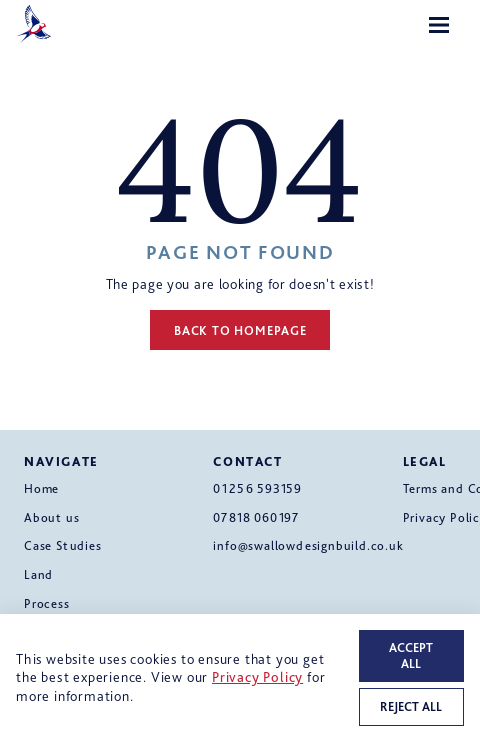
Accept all (411, 655)
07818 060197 (256, 517)
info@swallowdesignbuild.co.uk (308, 545)
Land (38, 574)
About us (51, 517)
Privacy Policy (257, 676)
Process (47, 603)
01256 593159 (257, 488)
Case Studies (63, 545)
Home (41, 488)
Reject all (411, 706)
